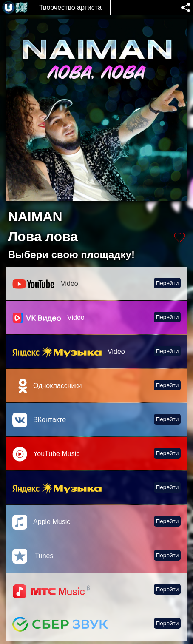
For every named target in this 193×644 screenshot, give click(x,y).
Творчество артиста (70, 7)
